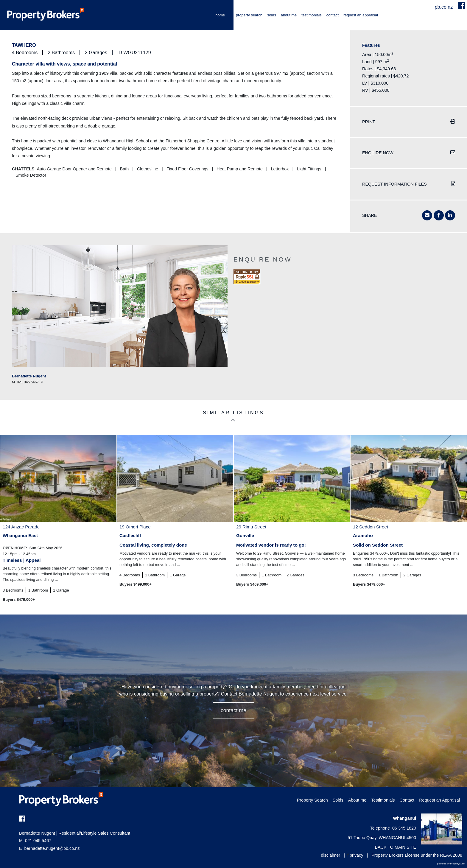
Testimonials (312, 15)
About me (289, 15)
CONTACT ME (233, 710)
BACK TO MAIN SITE (395, 847)
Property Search (249, 15)
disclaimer (330, 855)
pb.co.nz (445, 7)
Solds (272, 15)
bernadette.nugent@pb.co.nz (52, 848)
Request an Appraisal (361, 15)
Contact (333, 15)
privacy (357, 855)
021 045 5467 (35, 841)
